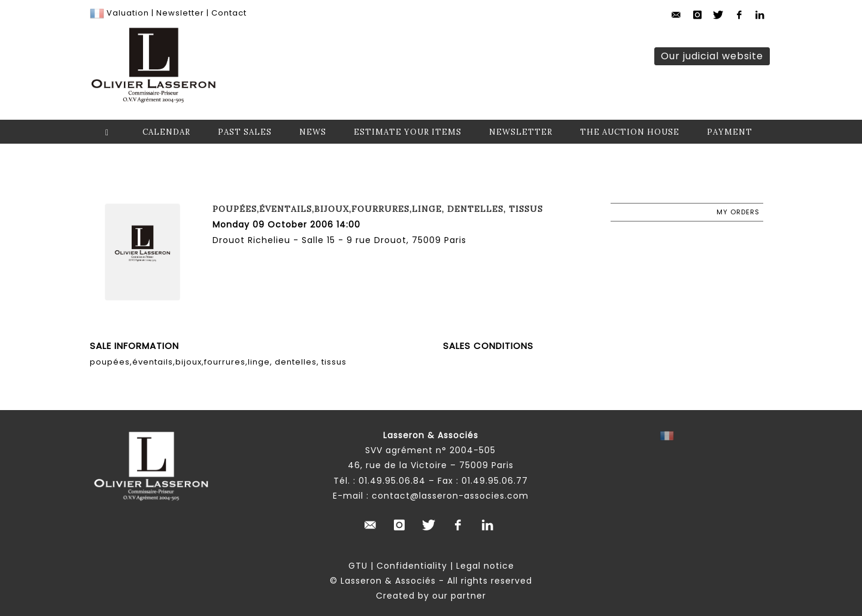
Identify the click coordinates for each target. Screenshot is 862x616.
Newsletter (179, 13)
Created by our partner (431, 596)
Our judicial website (712, 56)
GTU (358, 566)
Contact (229, 13)
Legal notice (485, 566)
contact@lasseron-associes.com (450, 496)
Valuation (128, 13)
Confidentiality (412, 566)
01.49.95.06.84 (392, 481)
